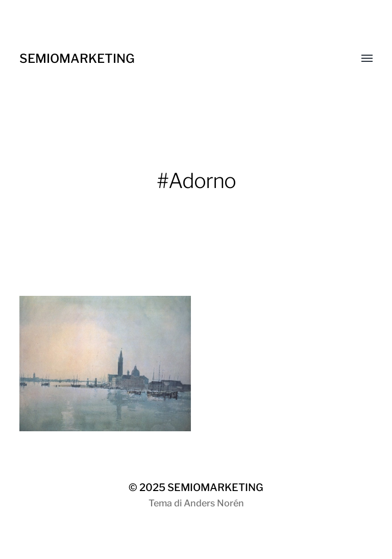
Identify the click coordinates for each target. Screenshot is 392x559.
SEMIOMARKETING (77, 59)
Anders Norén (214, 503)
